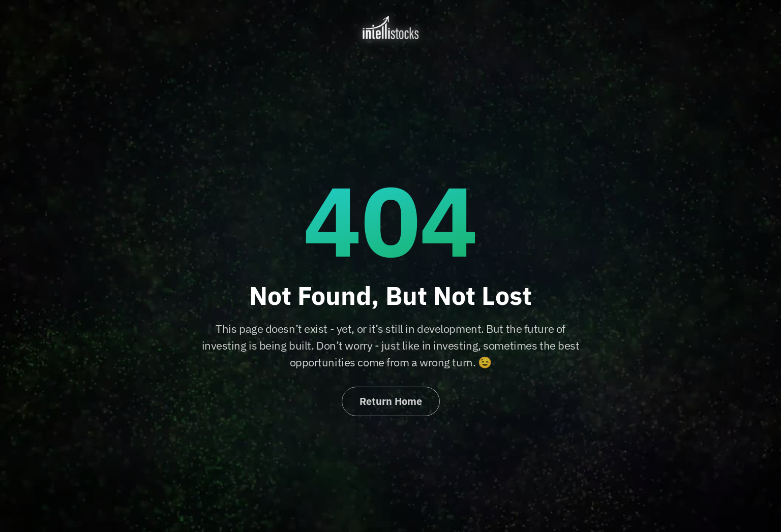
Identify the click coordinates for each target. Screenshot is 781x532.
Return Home (391, 401)
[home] (390, 27)
